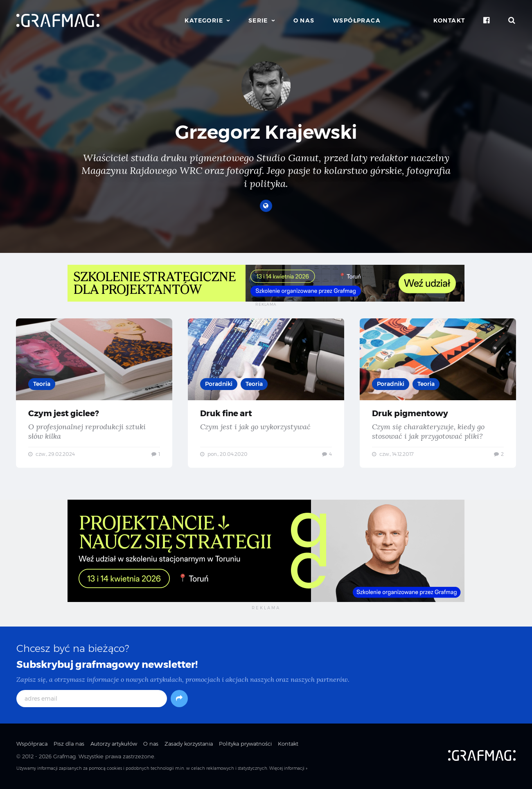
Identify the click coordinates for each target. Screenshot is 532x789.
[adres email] (92, 700)
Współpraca (357, 20)
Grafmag (64, 757)
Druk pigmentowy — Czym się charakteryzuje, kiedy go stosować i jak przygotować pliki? (438, 393)
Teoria (42, 384)
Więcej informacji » (288, 770)
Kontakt (449, 20)
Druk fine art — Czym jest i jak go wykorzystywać (266, 393)
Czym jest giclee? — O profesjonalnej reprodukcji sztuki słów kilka (94, 393)
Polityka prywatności (245, 745)
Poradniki (219, 384)
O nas (304, 20)
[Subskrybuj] (179, 700)
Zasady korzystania (189, 745)
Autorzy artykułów (114, 745)
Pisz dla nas (69, 745)
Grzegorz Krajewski (266, 132)
